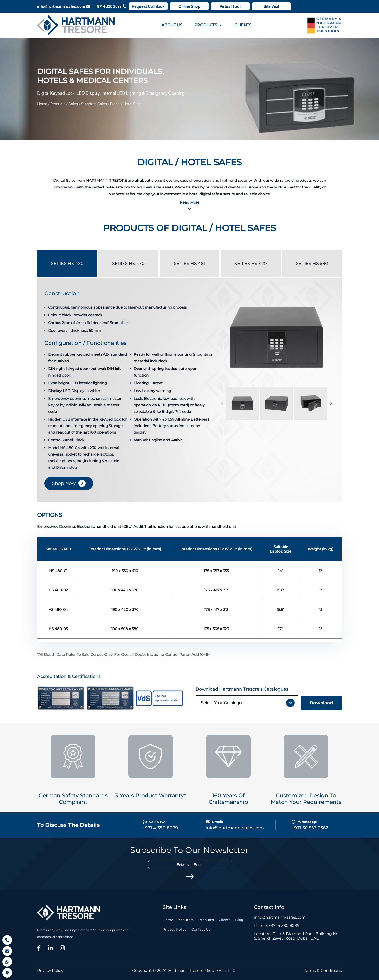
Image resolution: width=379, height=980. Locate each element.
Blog (239, 920)
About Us (172, 25)
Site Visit (272, 6)
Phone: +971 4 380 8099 (277, 925)
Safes (74, 104)
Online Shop (189, 6)
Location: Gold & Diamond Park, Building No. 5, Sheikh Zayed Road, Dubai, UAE (297, 936)
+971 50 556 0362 (310, 828)
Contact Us (201, 929)
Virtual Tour (230, 6)
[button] (222, 403)
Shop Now (64, 483)
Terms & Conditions (323, 970)
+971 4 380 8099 (111, 6)
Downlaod (321, 703)
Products (208, 25)
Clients (243, 25)
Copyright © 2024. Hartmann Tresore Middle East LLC (184, 970)
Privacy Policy (175, 929)
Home (43, 104)
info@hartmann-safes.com (64, 6)
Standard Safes (94, 104)
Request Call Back (148, 6)
